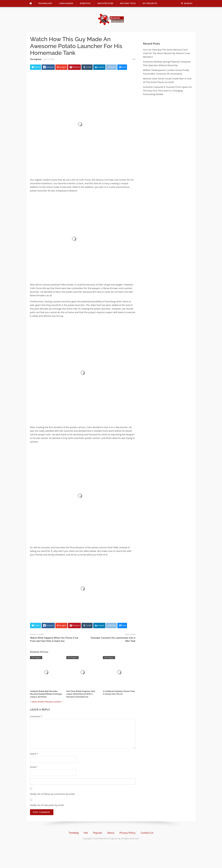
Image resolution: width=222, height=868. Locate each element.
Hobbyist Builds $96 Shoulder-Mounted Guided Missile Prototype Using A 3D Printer (46, 694)
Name (34, 754)
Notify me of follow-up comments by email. (53, 794)
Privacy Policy (128, 833)
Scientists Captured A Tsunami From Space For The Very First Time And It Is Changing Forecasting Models (167, 91)
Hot (86, 833)
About (111, 833)
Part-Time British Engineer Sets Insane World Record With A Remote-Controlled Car (81, 694)
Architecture (105, 3)
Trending (74, 833)
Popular (98, 833)
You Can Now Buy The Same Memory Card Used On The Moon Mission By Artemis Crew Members (166, 53)
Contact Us (147, 833)
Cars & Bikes (66, 3)
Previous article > (54, 702)
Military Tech (128, 3)
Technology (45, 3)
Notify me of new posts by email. (47, 805)
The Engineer (36, 59)
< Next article (37, 702)
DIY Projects (150, 3)
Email (34, 767)
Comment (36, 716)
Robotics (85, 3)
